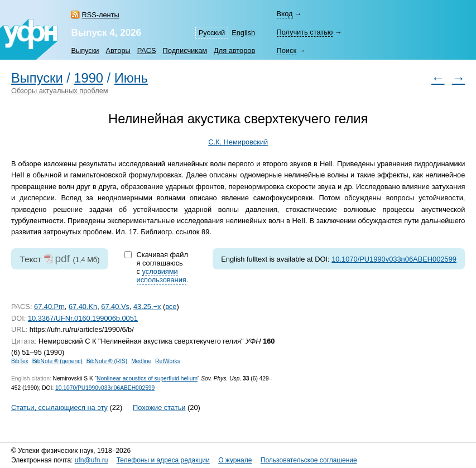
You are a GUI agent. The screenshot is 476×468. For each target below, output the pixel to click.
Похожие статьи (159, 407)
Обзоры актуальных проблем (60, 91)
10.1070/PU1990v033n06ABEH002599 (394, 259)
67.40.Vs (115, 307)
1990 (88, 78)
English (243, 33)
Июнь (131, 78)
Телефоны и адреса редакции (163, 460)
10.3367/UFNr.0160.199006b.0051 (83, 318)
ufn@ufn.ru (92, 460)
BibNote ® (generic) (57, 361)
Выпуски (85, 50)
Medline (141, 361)
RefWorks (168, 361)
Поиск (287, 50)
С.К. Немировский (238, 142)
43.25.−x (147, 307)
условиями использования (162, 276)
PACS (147, 50)
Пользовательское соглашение (309, 460)
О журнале (235, 460)
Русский (212, 33)
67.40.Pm (49, 307)
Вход (285, 14)
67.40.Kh (83, 307)
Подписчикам (185, 50)
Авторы (118, 50)
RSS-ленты (100, 15)
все (171, 307)
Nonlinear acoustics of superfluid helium (147, 378)
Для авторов (234, 50)
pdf (62, 259)
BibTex (20, 361)
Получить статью (305, 32)
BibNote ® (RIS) (107, 361)
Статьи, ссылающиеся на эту (59, 407)
